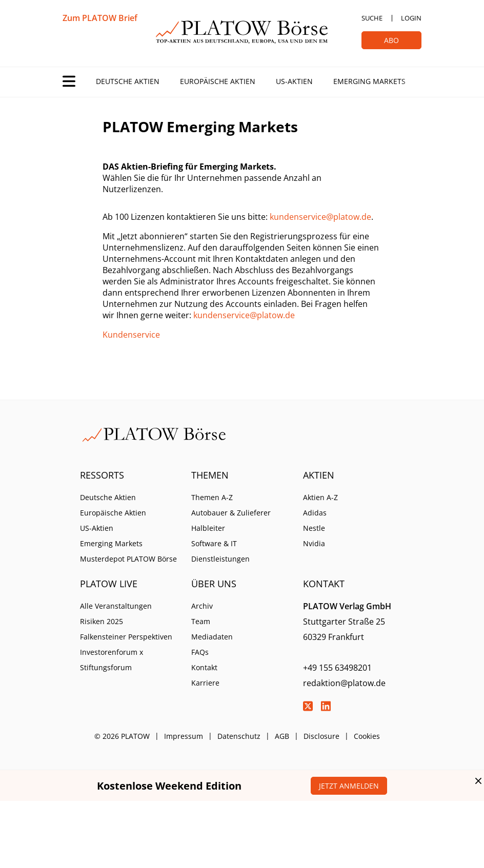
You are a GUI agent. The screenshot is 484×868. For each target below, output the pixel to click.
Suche (372, 18)
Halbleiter (208, 528)
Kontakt (204, 667)
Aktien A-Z (320, 497)
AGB (282, 736)
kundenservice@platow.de (320, 217)
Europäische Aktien (218, 81)
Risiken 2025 (102, 621)
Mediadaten (212, 637)
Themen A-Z (212, 497)
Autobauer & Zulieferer (231, 513)
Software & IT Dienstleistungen (220, 551)
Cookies (367, 736)
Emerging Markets (369, 81)
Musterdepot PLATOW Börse (128, 559)
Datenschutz (239, 736)
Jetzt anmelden (349, 786)
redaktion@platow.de (344, 683)
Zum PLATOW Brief (100, 18)
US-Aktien (294, 81)
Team (201, 621)
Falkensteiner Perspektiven (126, 637)
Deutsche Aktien (128, 81)
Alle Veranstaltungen (116, 606)
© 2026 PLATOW (122, 736)
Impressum (184, 736)
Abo (391, 40)
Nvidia (314, 543)
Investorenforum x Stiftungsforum (112, 660)
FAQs (200, 652)
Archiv (202, 606)
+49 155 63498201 (337, 668)
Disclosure (321, 736)
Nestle (314, 528)
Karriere (205, 683)
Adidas (315, 513)
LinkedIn (326, 706)
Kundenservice (131, 335)
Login (411, 18)
